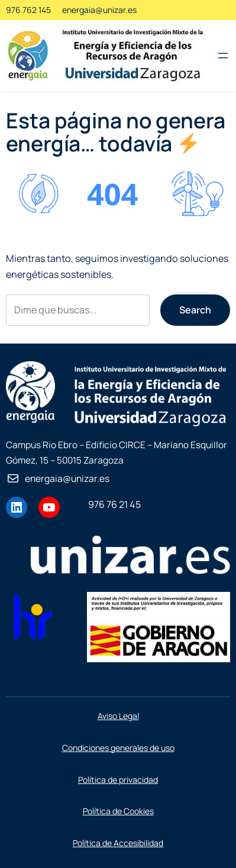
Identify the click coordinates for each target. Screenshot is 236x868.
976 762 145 (28, 10)
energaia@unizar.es (99, 10)
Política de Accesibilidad (118, 843)
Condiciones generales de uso (118, 748)
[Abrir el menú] (223, 56)
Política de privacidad (118, 780)
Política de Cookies (118, 811)
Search (195, 310)
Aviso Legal (118, 716)
